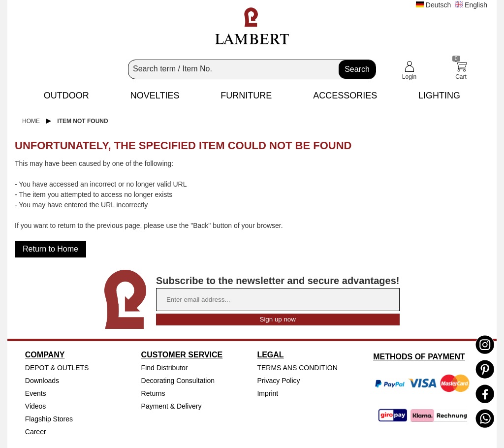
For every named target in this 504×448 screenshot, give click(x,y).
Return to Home (50, 249)
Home (31, 121)
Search (357, 69)
